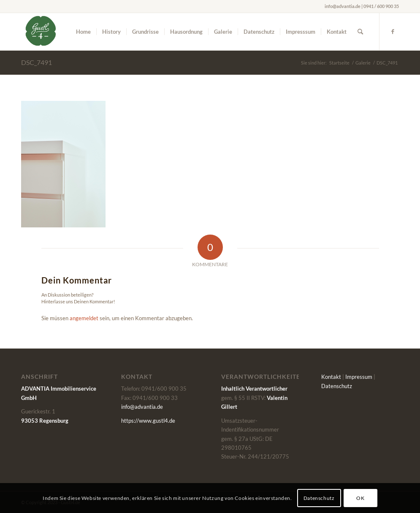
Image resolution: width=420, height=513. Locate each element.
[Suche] (360, 32)
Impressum (359, 377)
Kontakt (331, 377)
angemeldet (84, 318)
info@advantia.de (142, 407)
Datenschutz (337, 386)
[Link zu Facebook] (393, 31)
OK (360, 498)
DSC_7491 (37, 62)
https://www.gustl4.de (148, 421)
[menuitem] (83, 32)
